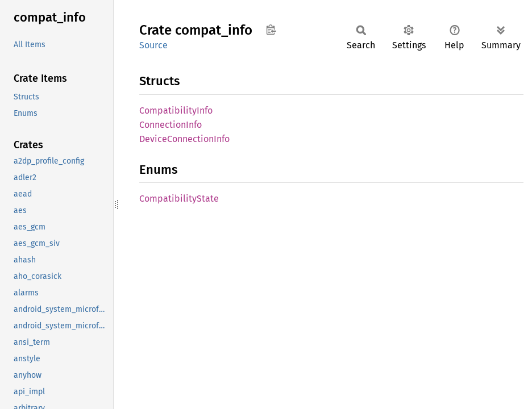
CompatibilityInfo (176, 110)
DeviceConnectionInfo (184, 139)
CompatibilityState (179, 199)
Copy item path (271, 30)
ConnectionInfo (171, 125)
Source (153, 45)
